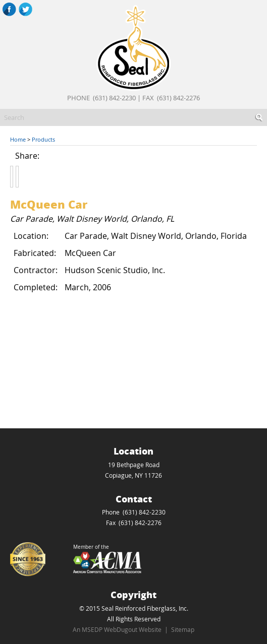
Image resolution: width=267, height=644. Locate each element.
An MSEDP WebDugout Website (117, 629)
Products (43, 139)
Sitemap (183, 629)
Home (18, 139)
